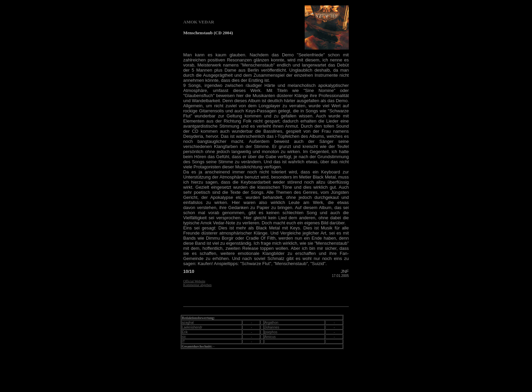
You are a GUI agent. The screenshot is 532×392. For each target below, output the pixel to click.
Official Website (194, 281)
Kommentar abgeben (197, 285)
